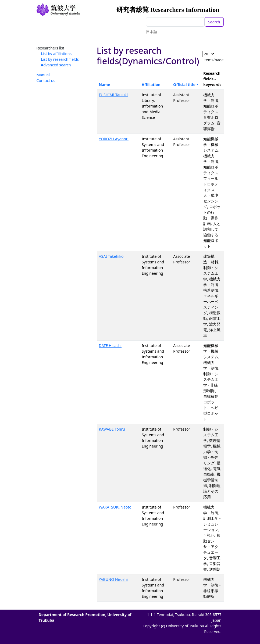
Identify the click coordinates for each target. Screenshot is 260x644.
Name (105, 85)
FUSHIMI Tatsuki (113, 95)
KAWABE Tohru (112, 429)
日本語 (152, 32)
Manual (43, 75)
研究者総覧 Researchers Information (168, 10)
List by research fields (60, 59)
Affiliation (151, 85)
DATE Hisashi (110, 346)
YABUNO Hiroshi (113, 579)
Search (214, 22)
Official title (184, 85)
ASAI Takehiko (111, 256)
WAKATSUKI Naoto (115, 507)
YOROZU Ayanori (114, 139)
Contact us (46, 80)
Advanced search (56, 65)
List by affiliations (56, 54)
